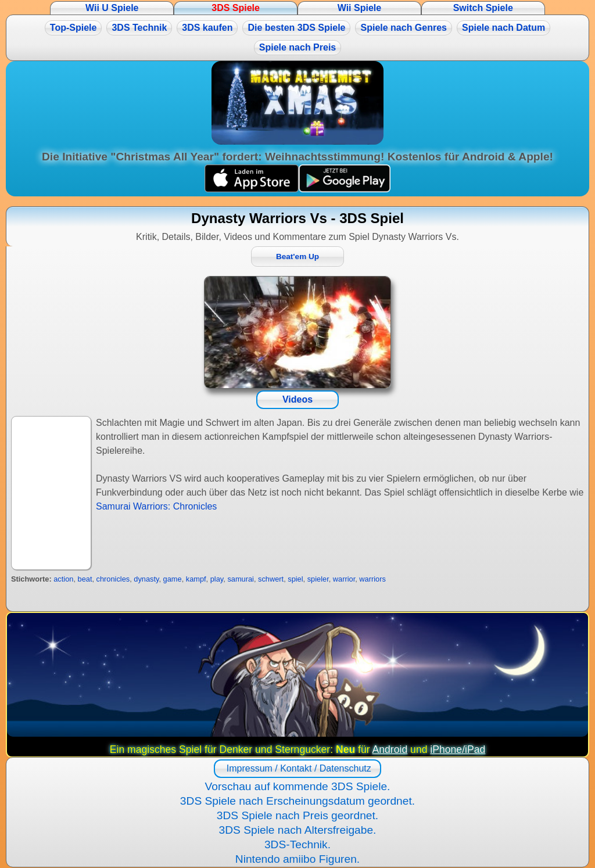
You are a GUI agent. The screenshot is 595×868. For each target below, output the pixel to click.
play (217, 579)
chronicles (113, 579)
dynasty (146, 579)
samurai (241, 579)
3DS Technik (139, 28)
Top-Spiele (74, 28)
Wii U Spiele (112, 8)
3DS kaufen (207, 28)
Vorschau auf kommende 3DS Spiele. (298, 786)
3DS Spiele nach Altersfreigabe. (298, 830)
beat (85, 579)
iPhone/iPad (458, 749)
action (63, 579)
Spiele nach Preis (298, 47)
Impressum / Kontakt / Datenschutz (297, 768)
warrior (344, 579)
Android (390, 749)
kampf (196, 579)
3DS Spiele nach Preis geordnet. (297, 815)
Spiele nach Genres (404, 28)
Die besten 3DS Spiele (296, 28)
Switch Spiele (483, 8)
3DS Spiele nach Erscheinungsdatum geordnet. (297, 801)
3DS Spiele (236, 8)
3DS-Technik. (297, 844)
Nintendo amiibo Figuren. (297, 859)
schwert (271, 579)
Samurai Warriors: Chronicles (156, 506)
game (173, 579)
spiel (295, 579)
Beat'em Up (297, 257)
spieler (318, 579)
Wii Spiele (359, 8)
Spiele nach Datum (503, 28)
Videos (297, 399)
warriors (372, 579)
